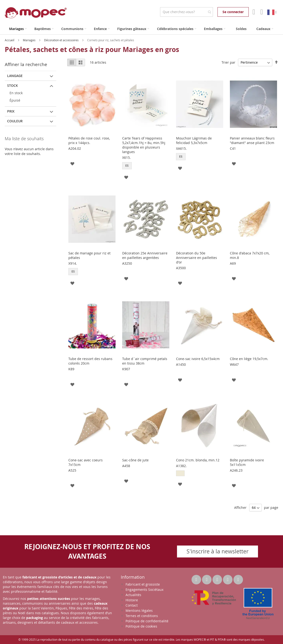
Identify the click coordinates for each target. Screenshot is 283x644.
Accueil (10, 40)
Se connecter (233, 12)
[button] (72, 163)
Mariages (30, 40)
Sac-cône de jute (135, 460)
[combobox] (186, 12)
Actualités (133, 595)
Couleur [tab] (15, 121)
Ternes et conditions (142, 616)
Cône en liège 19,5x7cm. (249, 359)
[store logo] (36, 13)
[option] (180, 473)
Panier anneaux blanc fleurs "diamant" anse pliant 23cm (252, 140)
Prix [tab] (11, 111)
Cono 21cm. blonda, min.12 (198, 460)
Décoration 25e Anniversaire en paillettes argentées (145, 255)
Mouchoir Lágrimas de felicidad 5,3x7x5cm (194, 140)
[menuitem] (18, 29)
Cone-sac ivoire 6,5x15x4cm (198, 359)
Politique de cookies (141, 626)
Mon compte (253, 12)
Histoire (132, 600)
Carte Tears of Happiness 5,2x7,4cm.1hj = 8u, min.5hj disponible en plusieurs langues (144, 145)
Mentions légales (139, 611)
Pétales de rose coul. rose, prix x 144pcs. (89, 140)
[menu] (141, 29)
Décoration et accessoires (62, 40)
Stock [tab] (13, 85)
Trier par (228, 62)
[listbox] (146, 166)
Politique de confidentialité (147, 621)
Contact (132, 605)
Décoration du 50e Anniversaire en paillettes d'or (197, 258)
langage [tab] (15, 76)
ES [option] (127, 166)
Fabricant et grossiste (143, 584)
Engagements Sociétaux (144, 590)
